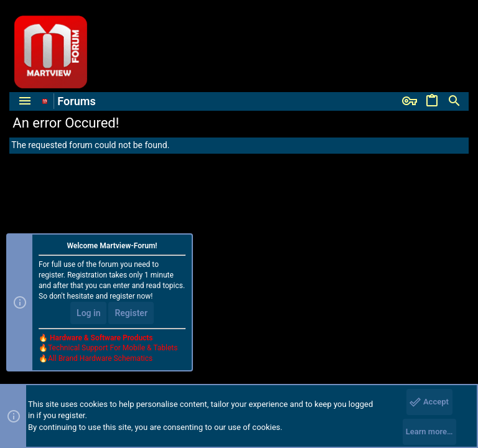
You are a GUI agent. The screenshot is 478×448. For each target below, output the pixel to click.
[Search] (454, 101)
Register (131, 313)
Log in (88, 313)
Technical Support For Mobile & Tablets (113, 348)
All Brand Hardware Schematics (100, 358)
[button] (25, 101)
